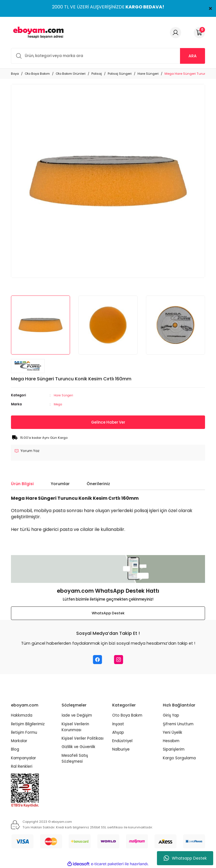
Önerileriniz (98, 484)
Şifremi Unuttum (178, 724)
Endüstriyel (122, 741)
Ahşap (118, 732)
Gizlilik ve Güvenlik (78, 747)
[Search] (108, 56)
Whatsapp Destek (185, 858)
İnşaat (118, 724)
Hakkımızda (22, 716)
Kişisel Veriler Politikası (83, 739)
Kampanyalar (23, 758)
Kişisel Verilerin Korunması (75, 727)
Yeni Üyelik (173, 732)
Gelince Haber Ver (108, 422)
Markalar (19, 741)
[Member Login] (175, 33)
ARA (193, 56)
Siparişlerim (174, 750)
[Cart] (199, 33)
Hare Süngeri (64, 395)
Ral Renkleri (22, 767)
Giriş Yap (171, 716)
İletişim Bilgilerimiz (28, 724)
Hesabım (171, 741)
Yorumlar (60, 484)
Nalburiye (121, 750)
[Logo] (37, 32)
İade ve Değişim (77, 716)
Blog (15, 750)
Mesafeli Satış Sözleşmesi (75, 758)
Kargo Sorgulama (179, 758)
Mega (58, 404)
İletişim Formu (24, 732)
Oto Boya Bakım (127, 716)
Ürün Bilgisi (22, 484)
